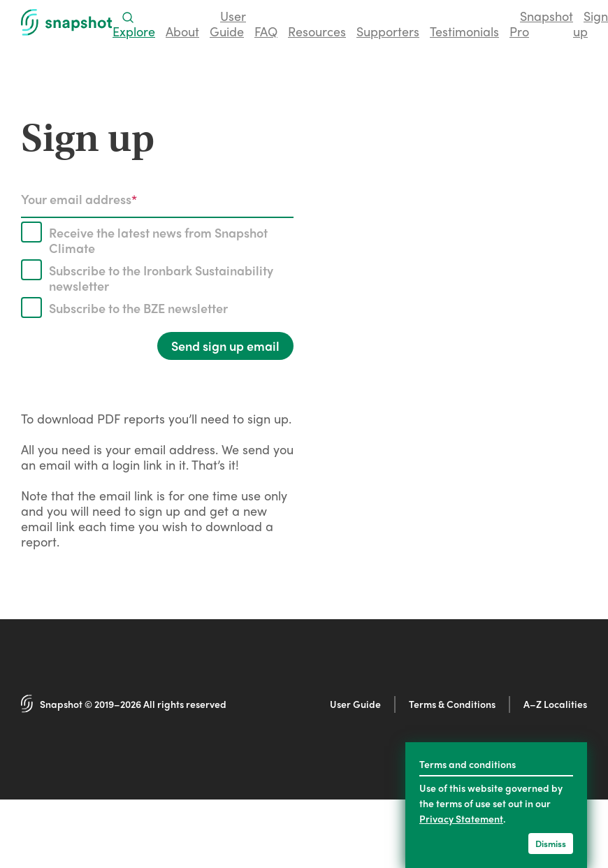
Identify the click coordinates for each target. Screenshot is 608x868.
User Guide (355, 704)
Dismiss (551, 843)
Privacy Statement (461, 818)
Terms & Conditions (452, 704)
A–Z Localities (555, 704)
